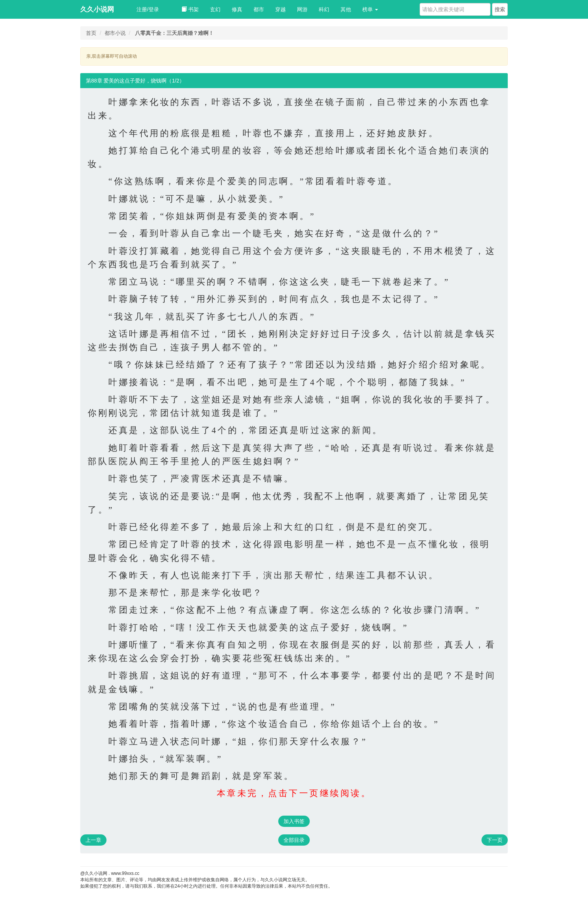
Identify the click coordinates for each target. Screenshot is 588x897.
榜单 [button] (370, 9)
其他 (346, 9)
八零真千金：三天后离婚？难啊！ (174, 33)
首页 (91, 33)
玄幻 (215, 9)
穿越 (280, 9)
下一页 (495, 840)
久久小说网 (97, 9)
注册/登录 (148, 9)
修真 (237, 9)
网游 (302, 9)
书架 (190, 9)
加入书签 (294, 821)
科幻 (324, 9)
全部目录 (294, 840)
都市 (259, 9)
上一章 (93, 840)
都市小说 (115, 33)
